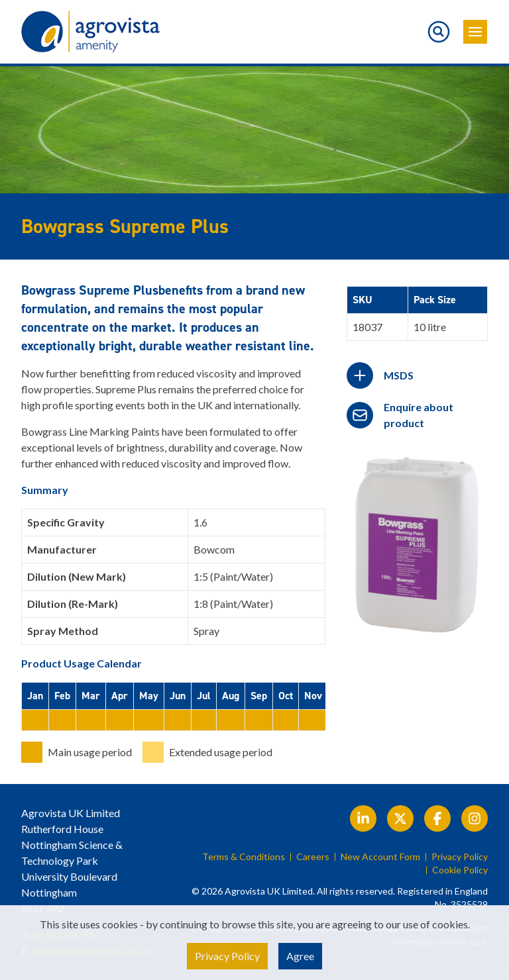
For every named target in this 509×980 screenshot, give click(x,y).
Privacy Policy (460, 857)
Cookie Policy (460, 870)
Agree (300, 956)
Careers (313, 857)
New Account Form (380, 857)
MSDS (399, 375)
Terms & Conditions (244, 857)
